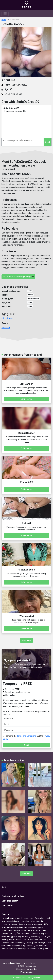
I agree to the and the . (26, 737)
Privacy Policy (29, 963)
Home (4, 20)
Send (47, 142)
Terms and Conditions (27, 736)
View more (26, 640)
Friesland (6, 328)
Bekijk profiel (26, 399)
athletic (30, 295)
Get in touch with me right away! (18, 277)
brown (30, 302)
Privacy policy (27, 972)
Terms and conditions (11, 963)
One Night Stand (33, 299)
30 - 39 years (7, 318)
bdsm (30, 291)
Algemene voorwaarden (26, 969)
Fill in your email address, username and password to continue (26, 716)
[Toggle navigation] (5, 14)
